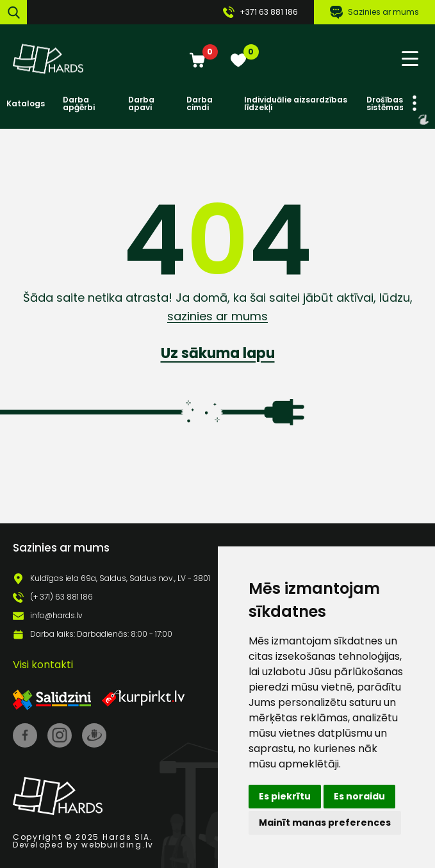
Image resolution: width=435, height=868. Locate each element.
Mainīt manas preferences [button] (325, 823)
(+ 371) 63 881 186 (62, 597)
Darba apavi (141, 104)
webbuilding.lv (118, 845)
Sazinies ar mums (374, 12)
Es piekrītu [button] (285, 796)
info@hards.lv (56, 616)
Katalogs (26, 104)
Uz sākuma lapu (218, 353)
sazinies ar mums (218, 316)
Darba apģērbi (79, 104)
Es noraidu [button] (359, 796)
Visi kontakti (43, 665)
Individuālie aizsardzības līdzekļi (296, 104)
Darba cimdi (200, 104)
